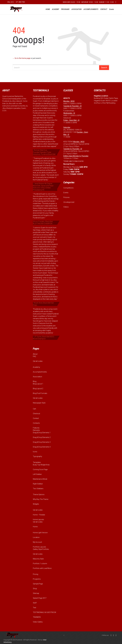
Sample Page (38, 584)
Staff (35, 603)
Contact (36, 418)
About (35, 354)
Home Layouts (38, 519)
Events (66, 193)
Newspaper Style (39, 403)
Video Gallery (38, 622)
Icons (35, 452)
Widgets (36, 504)
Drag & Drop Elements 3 (42, 442)
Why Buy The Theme (41, 499)
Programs (37, 579)
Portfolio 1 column (40, 564)
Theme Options (39, 494)
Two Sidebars (38, 489)
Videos (66, 207)
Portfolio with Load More (42, 568)
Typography (37, 456)
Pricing (36, 574)
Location (36, 537)
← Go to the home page (22, 58)
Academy (36, 367)
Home (35, 527)
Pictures (66, 197)
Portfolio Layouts (39, 547)
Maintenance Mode (40, 479)
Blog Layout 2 (38, 389)
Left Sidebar (37, 474)
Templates (37, 462)
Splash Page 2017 (40, 598)
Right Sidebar (38, 484)
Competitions (68, 188)
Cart (34, 409)
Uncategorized (69, 202)
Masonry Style (38, 559)
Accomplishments (40, 372)
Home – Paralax (39, 515)
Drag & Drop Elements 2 (42, 437)
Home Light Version (40, 533)
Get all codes (38, 361)
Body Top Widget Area (41, 465)
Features (36, 428)
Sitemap (36, 593)
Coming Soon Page (40, 469)
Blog (35, 381)
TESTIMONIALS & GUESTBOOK (45, 612)
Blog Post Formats (40, 393)
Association (37, 377)
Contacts (36, 423)
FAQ (34, 356)
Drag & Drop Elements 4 (42, 447)
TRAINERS (37, 617)
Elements (36, 430)
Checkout (36, 414)
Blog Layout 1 (38, 384)
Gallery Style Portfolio (41, 549)
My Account (37, 542)
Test (34, 608)
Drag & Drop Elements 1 (42, 433)
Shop (35, 589)
